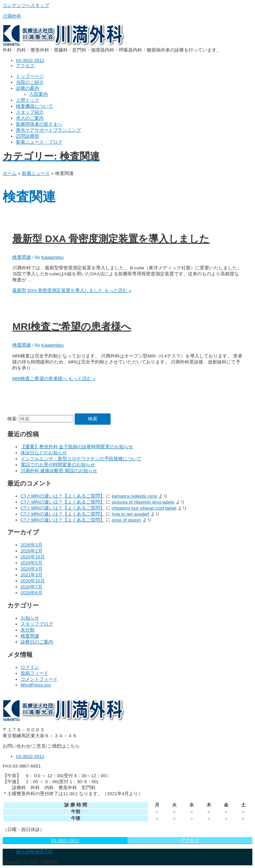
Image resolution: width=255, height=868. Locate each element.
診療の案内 (28, 88)
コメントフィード (39, 679)
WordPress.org (36, 685)
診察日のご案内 (37, 642)
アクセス (190, 840)
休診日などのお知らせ (44, 453)
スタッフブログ (37, 624)
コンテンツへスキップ (26, 5)
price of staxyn (127, 520)
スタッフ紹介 (30, 112)
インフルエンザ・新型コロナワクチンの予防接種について (81, 459)
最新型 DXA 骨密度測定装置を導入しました (111, 239)
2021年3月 (32, 575)
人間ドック (28, 100)
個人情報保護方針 (35, 852)
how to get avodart (131, 514)
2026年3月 (32, 545)
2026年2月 (32, 551)
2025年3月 (32, 569)
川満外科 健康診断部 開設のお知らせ (59, 471)
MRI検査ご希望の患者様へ (72, 326)
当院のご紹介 (30, 82)
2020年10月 (33, 581)
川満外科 (12, 16)
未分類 (28, 630)
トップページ (30, 76)
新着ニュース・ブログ (39, 142)
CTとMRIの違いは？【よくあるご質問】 (63, 496)
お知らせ (30, 618)
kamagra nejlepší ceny (135, 496)
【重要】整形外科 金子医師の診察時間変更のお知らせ (77, 447)
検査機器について (35, 106)
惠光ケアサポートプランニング (48, 130)
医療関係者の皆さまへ (39, 124)
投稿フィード (35, 673)
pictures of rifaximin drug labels (143, 502)
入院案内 (39, 94)
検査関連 (22, 257)
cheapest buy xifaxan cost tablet (144, 508)
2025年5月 (32, 563)
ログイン (30, 667)
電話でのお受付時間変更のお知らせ (58, 465)
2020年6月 (32, 593)
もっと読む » (72, 290)
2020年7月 (32, 587)
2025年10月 (33, 557)
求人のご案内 (30, 118)
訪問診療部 (28, 136)
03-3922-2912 (65, 841)
